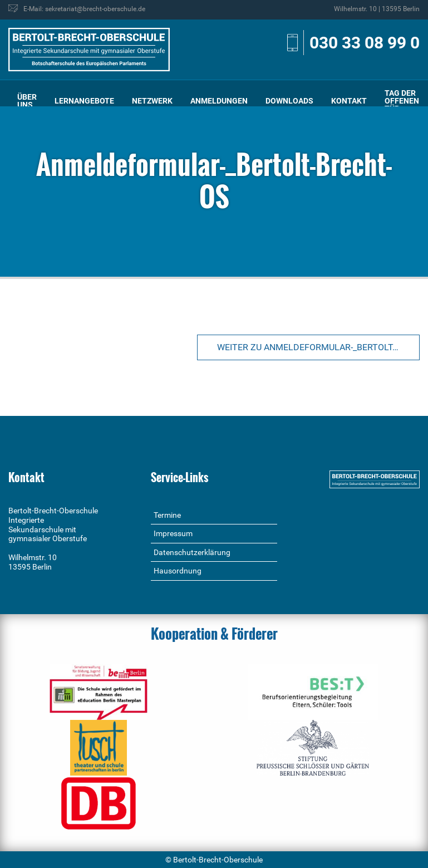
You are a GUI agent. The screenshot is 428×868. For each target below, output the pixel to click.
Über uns (27, 101)
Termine (167, 515)
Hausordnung (178, 571)
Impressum (173, 533)
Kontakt (349, 101)
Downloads (289, 101)
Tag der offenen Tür (402, 101)
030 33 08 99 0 (365, 43)
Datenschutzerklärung (192, 552)
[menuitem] (27, 101)
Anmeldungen (219, 101)
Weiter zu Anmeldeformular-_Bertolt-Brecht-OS (318, 347)
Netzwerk (152, 101)
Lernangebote (84, 101)
